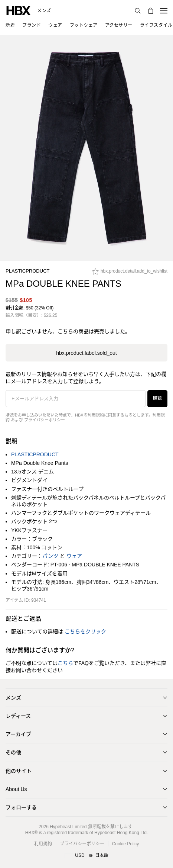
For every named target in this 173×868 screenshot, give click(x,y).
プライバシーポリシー (45, 420)
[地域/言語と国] (86, 856)
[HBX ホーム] (19, 10)
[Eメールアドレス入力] (76, 399)
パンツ (50, 556)
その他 (13, 752)
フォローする (21, 807)
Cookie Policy (126, 844)
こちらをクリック (85, 631)
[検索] (138, 11)
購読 (157, 398)
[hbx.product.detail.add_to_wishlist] (130, 273)
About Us (16, 789)
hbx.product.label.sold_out (86, 353)
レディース (18, 716)
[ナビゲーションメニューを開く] (164, 11)
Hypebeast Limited (68, 827)
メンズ (44, 11)
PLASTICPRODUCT (27, 271)
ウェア (74, 556)
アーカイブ (18, 734)
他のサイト (19, 771)
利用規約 (43, 844)
